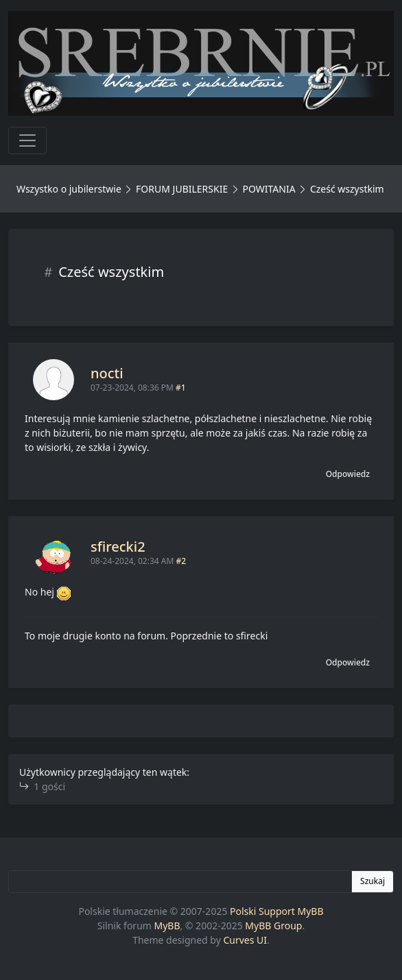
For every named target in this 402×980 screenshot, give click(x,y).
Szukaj (373, 881)
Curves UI (245, 940)
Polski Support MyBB (277, 911)
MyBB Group (273, 926)
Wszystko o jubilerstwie (69, 189)
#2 (181, 561)
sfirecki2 (118, 547)
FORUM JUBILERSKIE (182, 189)
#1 (181, 388)
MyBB (167, 926)
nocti (107, 373)
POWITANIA (269, 189)
